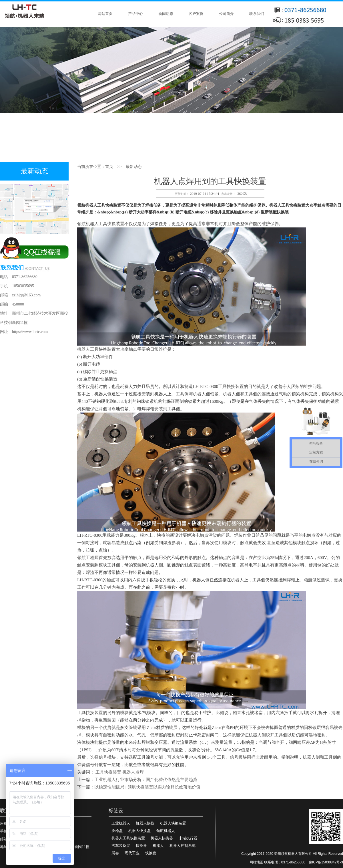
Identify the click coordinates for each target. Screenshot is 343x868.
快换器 (141, 846)
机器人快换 (145, 823)
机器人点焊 (133, 772)
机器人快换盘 (139, 831)
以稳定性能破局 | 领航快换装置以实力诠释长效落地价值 (147, 787)
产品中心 (135, 14)
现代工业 (132, 853)
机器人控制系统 (183, 846)
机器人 (158, 846)
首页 (109, 167)
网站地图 (256, 862)
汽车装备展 (121, 846)
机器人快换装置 (173, 823)
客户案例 (196, 14)
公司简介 (226, 14)
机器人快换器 (162, 838)
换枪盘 (117, 831)
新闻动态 (166, 14)
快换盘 (151, 853)
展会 (115, 853)
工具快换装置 (108, 772)
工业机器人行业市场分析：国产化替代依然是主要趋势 (146, 780)
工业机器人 (121, 823)
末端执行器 (188, 838)
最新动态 (134, 167)
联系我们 (257, 14)
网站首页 (105, 14)
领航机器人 (166, 831)
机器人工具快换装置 (128, 838)
